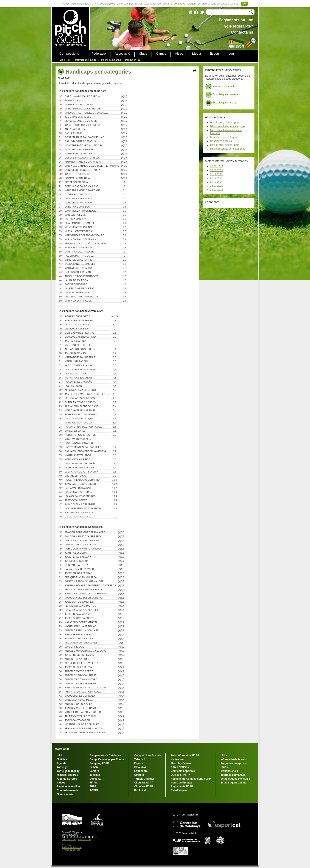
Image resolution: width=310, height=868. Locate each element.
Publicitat (140, 790)
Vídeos (61, 783)
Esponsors (141, 771)
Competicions (69, 54)
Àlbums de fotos (67, 779)
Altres (179, 54)
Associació (122, 54)
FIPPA (93, 783)
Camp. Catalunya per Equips (107, 759)
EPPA (93, 786)
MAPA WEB (62, 749)
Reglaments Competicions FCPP (191, 779)
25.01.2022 (217, 186)
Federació (99, 54)
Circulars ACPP (144, 783)
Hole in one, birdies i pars (225, 123)
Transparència (229, 771)
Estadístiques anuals (221, 103)
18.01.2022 (217, 190)
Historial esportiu (67, 775)
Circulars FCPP (143, 786)
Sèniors (94, 771)
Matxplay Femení (181, 763)
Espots (215, 54)
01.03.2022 (217, 166)
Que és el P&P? (180, 775)
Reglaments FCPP (182, 786)
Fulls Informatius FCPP (185, 756)
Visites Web (178, 759)
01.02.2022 (217, 182)
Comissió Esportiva (183, 771)
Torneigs (62, 767)
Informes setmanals (111, 60)
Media (197, 54)
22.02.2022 (217, 170)
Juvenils (95, 775)
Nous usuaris (65, 794)
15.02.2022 (217, 174)
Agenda (62, 763)
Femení (94, 767)
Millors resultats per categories (228, 126)
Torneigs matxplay (68, 771)
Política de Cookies (71, 850)
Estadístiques (179, 790)
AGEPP (94, 790)
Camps (161, 54)
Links (224, 756)
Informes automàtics (86, 60)
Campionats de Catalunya (105, 756)
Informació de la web (233, 759)
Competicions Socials (148, 756)
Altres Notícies (180, 767)
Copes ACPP (97, 779)
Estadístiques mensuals (223, 95)
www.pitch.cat (84, 840)
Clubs (143, 54)
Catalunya (140, 767)
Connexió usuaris (68, 790)
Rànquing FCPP (99, 763)
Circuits (139, 775)
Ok (244, 4)
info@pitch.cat (69, 840)
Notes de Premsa (181, 783)
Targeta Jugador (144, 779)
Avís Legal (67, 845)
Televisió (139, 759)
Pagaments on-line (68, 786)
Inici (69, 60)
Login (232, 54)
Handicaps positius (221, 141)
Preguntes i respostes (234, 763)
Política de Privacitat (72, 847)
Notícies (62, 759)
